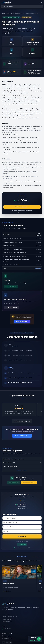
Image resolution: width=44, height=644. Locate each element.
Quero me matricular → (22, 321)
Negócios (10, 13)
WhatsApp (22, 545)
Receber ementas (11, 287)
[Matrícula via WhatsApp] (35, 639)
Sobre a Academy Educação (10, 617)
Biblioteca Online (7, 638)
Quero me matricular (22, 207)
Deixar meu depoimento (22, 421)
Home (3, 13)
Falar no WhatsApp (14, 483)
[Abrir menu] (41, 2)
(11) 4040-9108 (7, 629)
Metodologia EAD (7, 622)
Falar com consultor (11, 307)
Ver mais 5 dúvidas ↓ (22, 470)
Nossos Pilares (6, 619)
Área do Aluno (6, 636)
